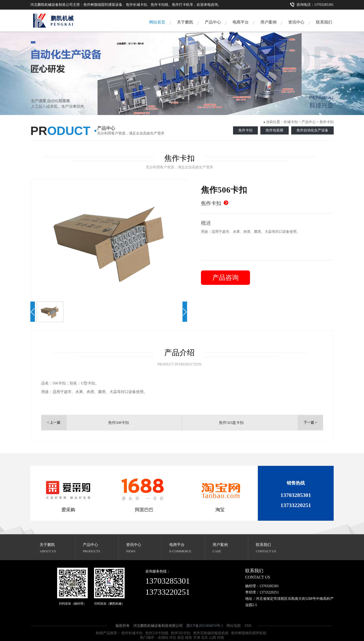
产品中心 (213, 22)
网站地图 (234, 626)
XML (248, 626)
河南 (220, 638)
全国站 (163, 638)
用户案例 (268, 22)
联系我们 (324, 22)
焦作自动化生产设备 (312, 130)
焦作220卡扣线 (157, 633)
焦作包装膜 (275, 130)
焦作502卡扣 (181, 633)
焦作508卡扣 (119, 423)
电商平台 (241, 22)
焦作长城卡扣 (132, 633)
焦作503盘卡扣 (231, 423)
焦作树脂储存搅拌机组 (249, 633)
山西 (213, 638)
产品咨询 (225, 278)
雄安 (189, 638)
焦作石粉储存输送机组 (211, 633)
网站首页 (157, 22)
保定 (181, 638)
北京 (204, 638)
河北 (173, 638)
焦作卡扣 (327, 122)
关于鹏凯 (185, 22)
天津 (197, 638)
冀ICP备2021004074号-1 (205, 626)
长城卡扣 (291, 122)
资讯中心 (296, 22)
